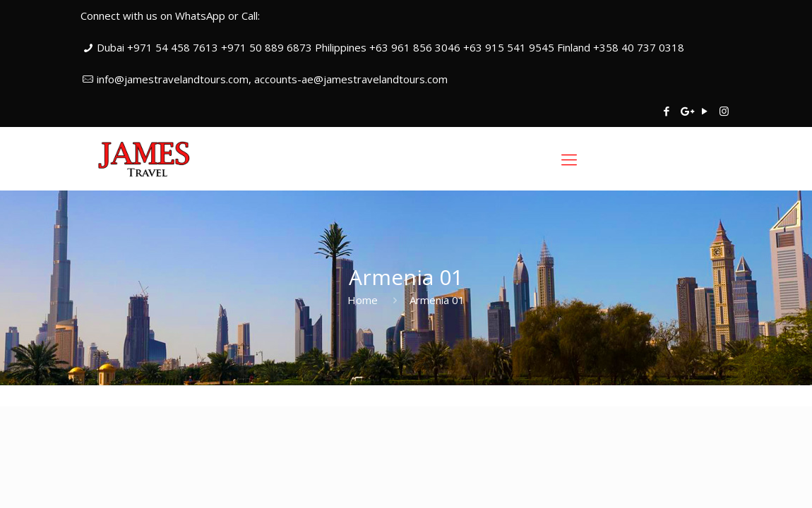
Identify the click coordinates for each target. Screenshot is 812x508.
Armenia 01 (437, 300)
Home (363, 300)
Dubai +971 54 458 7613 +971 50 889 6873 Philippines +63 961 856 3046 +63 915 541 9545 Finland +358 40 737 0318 (390, 47)
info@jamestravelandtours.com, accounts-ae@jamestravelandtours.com (272, 79)
